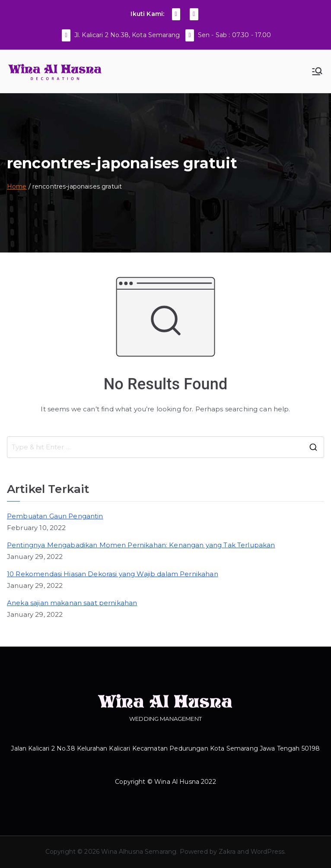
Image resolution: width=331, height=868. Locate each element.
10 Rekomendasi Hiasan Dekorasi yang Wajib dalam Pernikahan (113, 574)
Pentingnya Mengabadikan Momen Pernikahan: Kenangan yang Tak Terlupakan (141, 545)
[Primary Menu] (317, 71)
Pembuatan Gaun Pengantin (55, 516)
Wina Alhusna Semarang (139, 852)
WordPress (267, 852)
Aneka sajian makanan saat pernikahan (72, 603)
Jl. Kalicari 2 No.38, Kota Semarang (127, 35)
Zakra (227, 852)
